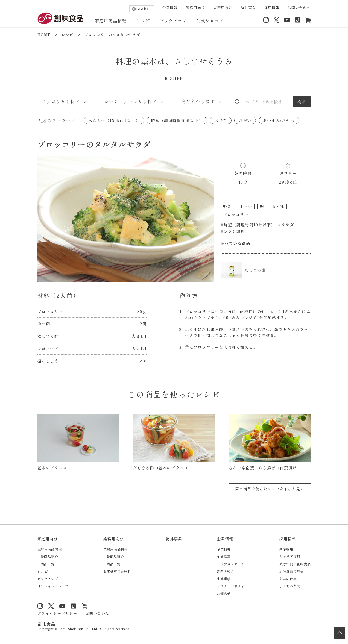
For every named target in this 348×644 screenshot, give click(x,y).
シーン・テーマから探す (131, 101)
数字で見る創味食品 (295, 564)
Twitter (276, 20)
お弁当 (221, 120)
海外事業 (248, 8)
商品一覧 (48, 564)
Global (144, 9)
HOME (44, 35)
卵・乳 (278, 206)
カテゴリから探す (61, 101)
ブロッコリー (236, 214)
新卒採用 (286, 549)
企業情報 (170, 8)
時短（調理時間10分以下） (177, 120)
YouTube (287, 20)
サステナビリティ (231, 586)
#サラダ (286, 225)
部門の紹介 (226, 571)
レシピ (143, 21)
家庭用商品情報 (111, 21)
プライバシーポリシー (57, 613)
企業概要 (224, 549)
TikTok (298, 20)
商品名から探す (198, 101)
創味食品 (60, 18)
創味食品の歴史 (292, 571)
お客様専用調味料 (117, 571)
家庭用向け (195, 8)
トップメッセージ (231, 564)
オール (246, 206)
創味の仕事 (288, 579)
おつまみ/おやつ (279, 120)
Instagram (266, 20)
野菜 (227, 206)
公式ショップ (210, 21)
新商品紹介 (49, 556)
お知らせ (224, 593)
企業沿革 (224, 556)
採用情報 (272, 8)
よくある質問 (290, 586)
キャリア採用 (290, 556)
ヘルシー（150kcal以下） (114, 120)
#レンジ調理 (233, 231)
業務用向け (223, 8)
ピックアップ (173, 21)
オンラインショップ (308, 20)
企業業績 (224, 579)
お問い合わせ (299, 8)
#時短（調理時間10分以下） (248, 225)
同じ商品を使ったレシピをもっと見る (270, 489)
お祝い (245, 120)
